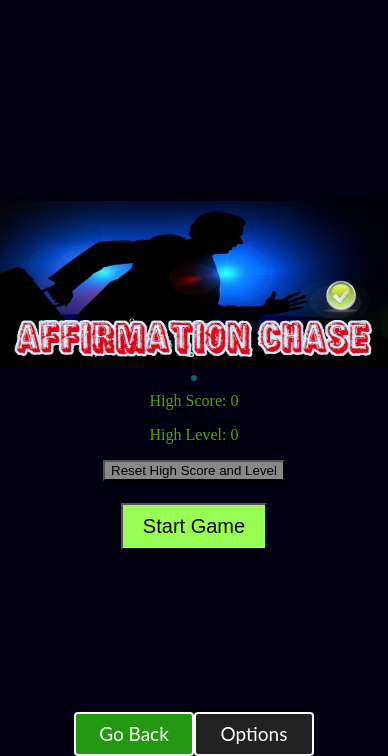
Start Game (194, 526)
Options (254, 733)
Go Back (134, 733)
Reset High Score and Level (194, 470)
